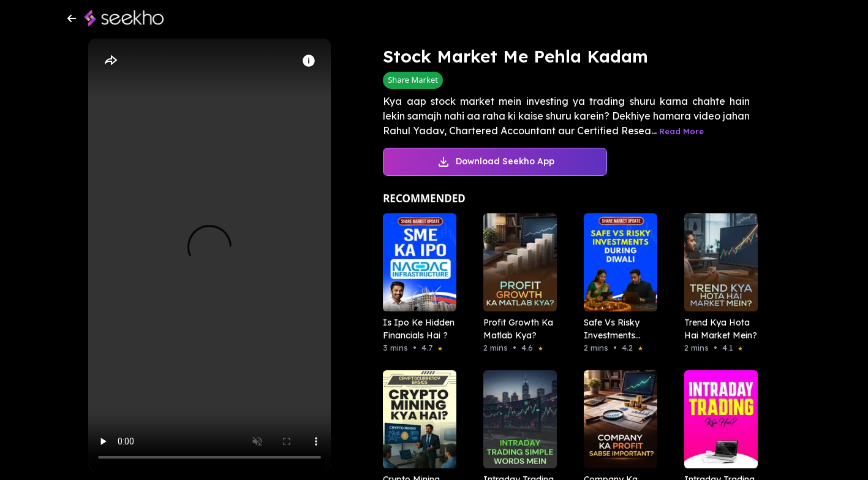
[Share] (110, 61)
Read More (681, 131)
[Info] (309, 61)
